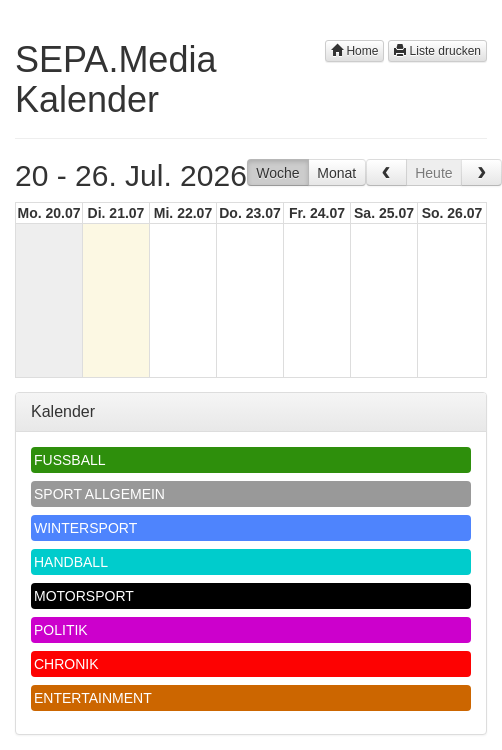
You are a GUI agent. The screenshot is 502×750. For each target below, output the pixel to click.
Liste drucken (437, 51)
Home (354, 51)
